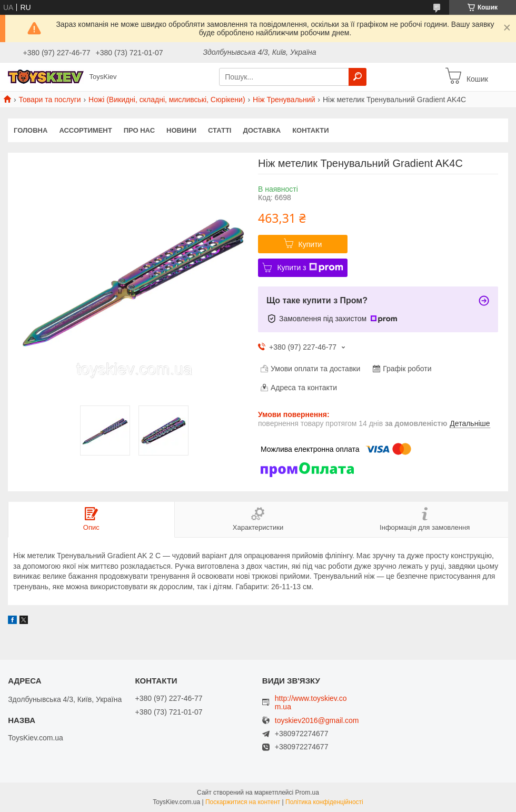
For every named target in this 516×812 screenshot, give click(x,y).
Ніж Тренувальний (284, 100)
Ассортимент (85, 130)
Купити (310, 244)
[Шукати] (358, 77)
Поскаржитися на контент (243, 802)
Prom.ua (307, 793)
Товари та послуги (49, 100)
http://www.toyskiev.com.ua (311, 702)
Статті (220, 130)
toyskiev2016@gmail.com (317, 721)
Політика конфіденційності (324, 802)
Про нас (139, 130)
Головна (31, 130)
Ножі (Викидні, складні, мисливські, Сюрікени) (167, 100)
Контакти (311, 130)
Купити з (310, 268)
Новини (181, 130)
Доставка (262, 130)
